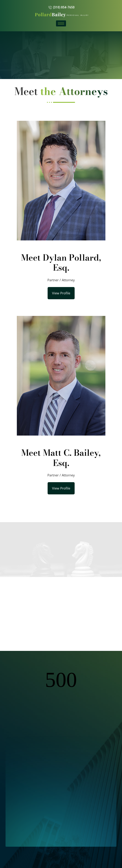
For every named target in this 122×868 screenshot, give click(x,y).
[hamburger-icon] (61, 23)
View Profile (61, 293)
